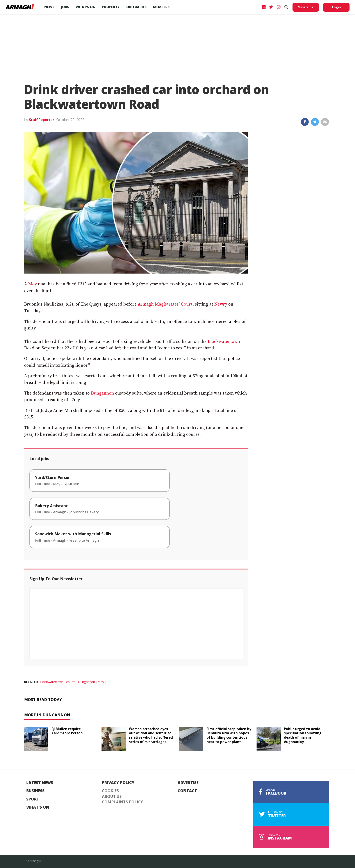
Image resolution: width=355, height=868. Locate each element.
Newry (221, 304)
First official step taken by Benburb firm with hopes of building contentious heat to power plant (229, 735)
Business (35, 791)
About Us (112, 797)
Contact (187, 791)
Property (111, 7)
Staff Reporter (42, 120)
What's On (38, 807)
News (49, 7)
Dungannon (102, 393)
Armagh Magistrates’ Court (165, 304)
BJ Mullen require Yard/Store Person (67, 731)
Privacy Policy (118, 783)
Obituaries (136, 7)
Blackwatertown (224, 342)
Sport (33, 799)
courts (71, 682)
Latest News (40, 783)
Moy (32, 284)
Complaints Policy (122, 802)
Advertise (188, 783)
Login (336, 7)
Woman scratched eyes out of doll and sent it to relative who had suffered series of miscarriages (151, 735)
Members (161, 7)
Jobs (65, 7)
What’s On (86, 7)
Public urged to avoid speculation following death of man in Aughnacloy (303, 735)
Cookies (110, 791)
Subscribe (306, 7)
